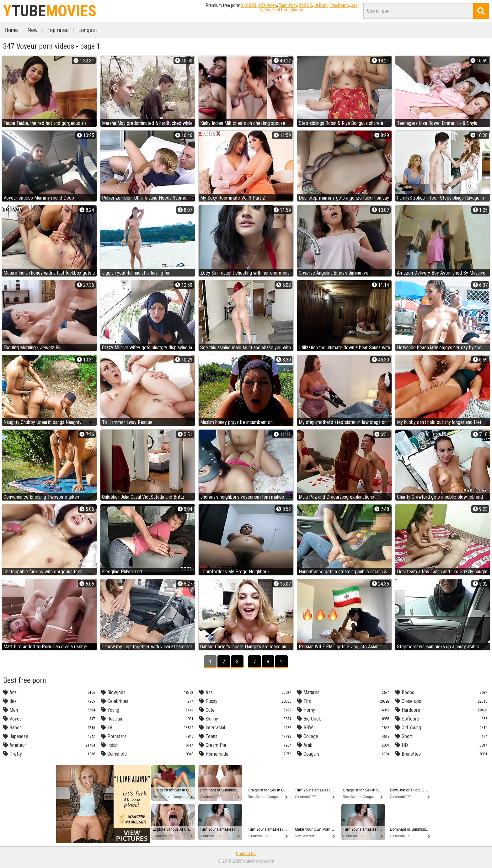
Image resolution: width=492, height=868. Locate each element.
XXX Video (268, 5)
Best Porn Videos (288, 10)
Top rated (58, 30)
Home (11, 30)
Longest (88, 30)
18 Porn (321, 5)
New (33, 30)
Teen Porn (288, 5)
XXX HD (305, 5)
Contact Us (246, 854)
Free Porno (339, 5)
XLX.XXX (249, 5)
